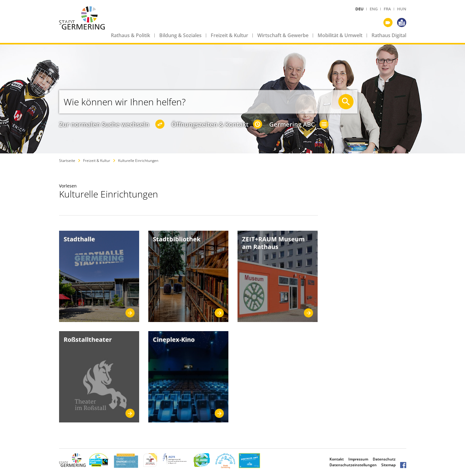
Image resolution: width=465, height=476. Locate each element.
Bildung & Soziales (180, 35)
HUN (402, 9)
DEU (359, 9)
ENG (374, 9)
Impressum (358, 459)
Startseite (67, 161)
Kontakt (337, 459)
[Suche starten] (346, 102)
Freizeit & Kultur (229, 35)
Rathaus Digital (389, 35)
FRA (387, 9)
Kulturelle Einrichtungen (138, 161)
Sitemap (388, 465)
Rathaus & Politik (130, 35)
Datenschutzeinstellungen (353, 465)
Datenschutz (384, 459)
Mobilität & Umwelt (340, 35)
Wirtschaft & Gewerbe (283, 35)
